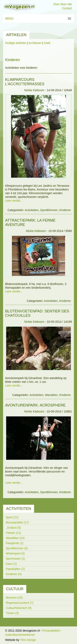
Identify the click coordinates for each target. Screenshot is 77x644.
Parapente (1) (15, 543)
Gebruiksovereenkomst (20, 635)
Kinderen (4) (14, 574)
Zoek (47, 43)
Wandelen (51, 395)
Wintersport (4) (15, 553)
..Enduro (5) (13, 528)
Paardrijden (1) (15, 569)
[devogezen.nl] (19, 7)
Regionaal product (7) (20, 603)
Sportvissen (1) (15, 559)
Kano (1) (11, 564)
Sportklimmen (49, 210)
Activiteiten (32, 210)
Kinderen (65, 210)
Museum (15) (14, 598)
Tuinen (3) (12, 613)
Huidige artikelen (16, 43)
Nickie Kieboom (34, 90)
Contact (67, 8)
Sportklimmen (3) (17, 548)
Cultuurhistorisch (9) (19, 608)
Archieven (35, 43)
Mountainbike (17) (17, 522)
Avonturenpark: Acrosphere (35, 405)
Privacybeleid (51, 631)
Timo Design (28, 640)
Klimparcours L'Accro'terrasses (25, 82)
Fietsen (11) (13, 533)
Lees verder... (14, 201)
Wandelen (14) (15, 538)
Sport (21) (12, 517)
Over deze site (63, 4)
